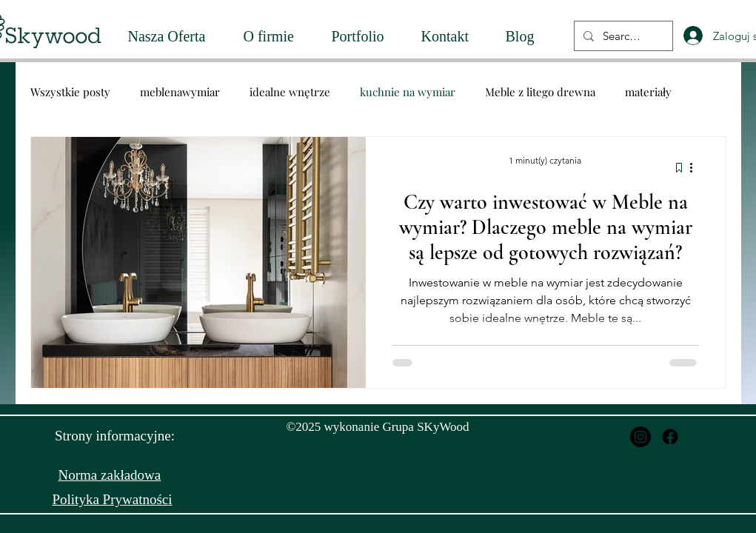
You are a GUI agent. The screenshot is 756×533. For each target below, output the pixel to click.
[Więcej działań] (697, 167)
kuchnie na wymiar (408, 92)
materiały (648, 92)
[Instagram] (640, 437)
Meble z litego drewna (540, 92)
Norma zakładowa (110, 475)
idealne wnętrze (290, 92)
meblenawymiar (180, 92)
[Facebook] (670, 437)
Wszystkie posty (70, 92)
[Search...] (622, 36)
